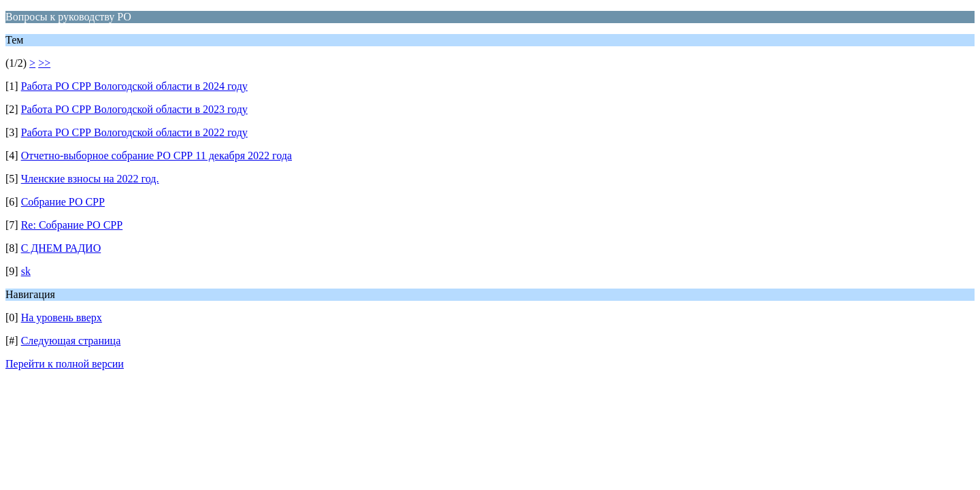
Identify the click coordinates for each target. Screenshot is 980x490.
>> (44, 63)
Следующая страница (71, 341)
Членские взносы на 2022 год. (90, 179)
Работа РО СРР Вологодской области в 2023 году (134, 109)
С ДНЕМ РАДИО (61, 248)
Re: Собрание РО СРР (72, 225)
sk (26, 271)
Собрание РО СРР (63, 202)
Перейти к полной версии (65, 364)
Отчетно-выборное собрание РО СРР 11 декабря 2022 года (157, 156)
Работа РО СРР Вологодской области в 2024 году (134, 86)
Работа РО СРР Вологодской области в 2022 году (134, 132)
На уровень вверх (62, 317)
